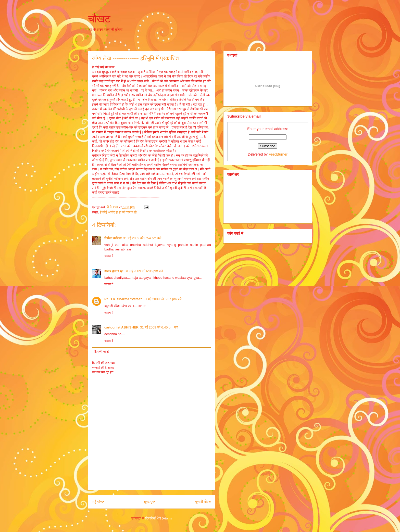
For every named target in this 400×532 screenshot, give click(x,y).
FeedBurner (278, 154)
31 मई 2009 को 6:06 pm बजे (144, 271)
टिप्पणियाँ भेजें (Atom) (159, 518)
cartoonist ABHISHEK (121, 327)
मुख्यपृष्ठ (150, 502)
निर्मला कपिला (113, 238)
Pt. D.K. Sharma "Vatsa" (123, 299)
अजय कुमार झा (114, 271)
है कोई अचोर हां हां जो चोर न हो (118, 212)
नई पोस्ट (98, 502)
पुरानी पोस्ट (203, 502)
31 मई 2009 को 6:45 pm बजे (159, 327)
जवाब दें (109, 256)
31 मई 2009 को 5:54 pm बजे (142, 238)
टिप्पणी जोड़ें (101, 352)
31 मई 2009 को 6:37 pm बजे (162, 299)
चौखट (99, 19)
